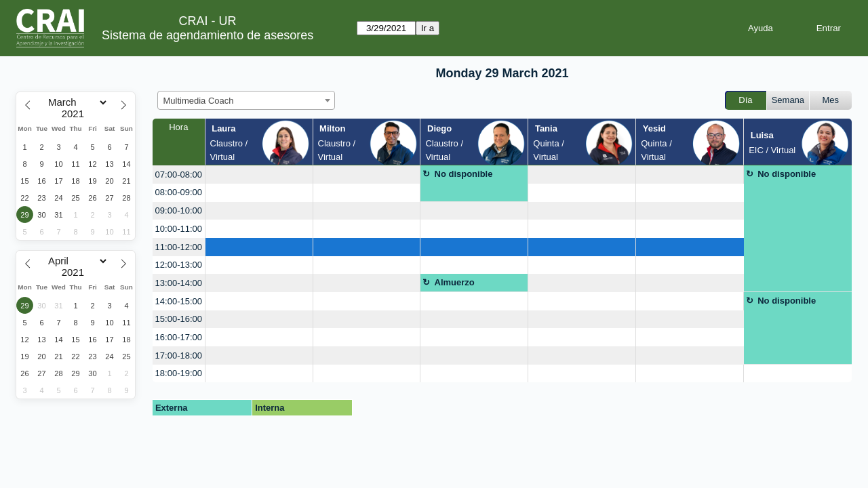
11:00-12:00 (179, 247)
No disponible (464, 174)
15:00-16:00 (179, 319)
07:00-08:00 (179, 175)
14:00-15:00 (179, 301)
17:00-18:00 (179, 355)
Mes (831, 100)
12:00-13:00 (179, 265)
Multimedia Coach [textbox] (199, 101)
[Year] (76, 114)
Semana (788, 100)
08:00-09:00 (179, 192)
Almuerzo (455, 282)
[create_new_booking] (259, 175)
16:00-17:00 (179, 337)
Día (745, 100)
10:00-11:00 (179, 229)
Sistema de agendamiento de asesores (208, 35)
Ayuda (761, 28)
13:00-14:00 (179, 283)
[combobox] (246, 100)
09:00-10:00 (179, 210)
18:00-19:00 (179, 373)
